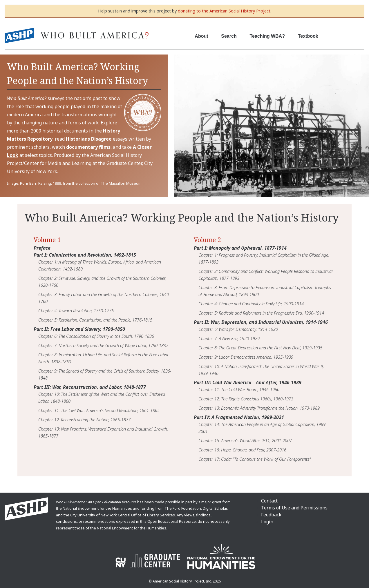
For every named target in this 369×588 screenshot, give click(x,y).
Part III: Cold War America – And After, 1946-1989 (248, 382)
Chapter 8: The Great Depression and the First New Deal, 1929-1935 (260, 348)
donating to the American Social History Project (224, 11)
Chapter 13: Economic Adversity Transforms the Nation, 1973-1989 (259, 408)
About (201, 36)
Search (229, 36)
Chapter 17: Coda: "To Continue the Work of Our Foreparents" (255, 459)
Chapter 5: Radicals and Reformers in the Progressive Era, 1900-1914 (261, 313)
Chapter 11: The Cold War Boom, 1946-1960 (239, 389)
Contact (269, 501)
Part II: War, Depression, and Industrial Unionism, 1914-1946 (261, 322)
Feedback (271, 515)
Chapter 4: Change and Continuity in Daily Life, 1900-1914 (251, 304)
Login (267, 522)
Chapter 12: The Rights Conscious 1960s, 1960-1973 (246, 399)
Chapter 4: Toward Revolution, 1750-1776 (76, 311)
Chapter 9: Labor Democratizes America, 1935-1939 (246, 357)
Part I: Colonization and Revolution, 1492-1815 (85, 255)
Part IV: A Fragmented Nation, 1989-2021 (239, 417)
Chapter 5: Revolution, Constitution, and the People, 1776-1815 (95, 320)
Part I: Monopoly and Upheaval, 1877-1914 (240, 248)
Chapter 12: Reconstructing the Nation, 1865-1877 (84, 420)
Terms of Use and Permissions (294, 508)
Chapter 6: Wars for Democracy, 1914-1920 (238, 329)
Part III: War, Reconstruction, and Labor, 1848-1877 (90, 387)
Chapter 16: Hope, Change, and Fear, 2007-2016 (242, 450)
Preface (42, 248)
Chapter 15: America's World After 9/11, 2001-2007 (245, 440)
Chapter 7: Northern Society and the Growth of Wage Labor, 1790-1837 (103, 345)
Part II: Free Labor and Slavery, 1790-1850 (79, 329)
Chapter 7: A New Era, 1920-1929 (229, 338)
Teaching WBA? (267, 36)
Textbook (308, 36)
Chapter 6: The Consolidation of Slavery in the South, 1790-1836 (96, 336)
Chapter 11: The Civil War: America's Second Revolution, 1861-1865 (99, 410)
